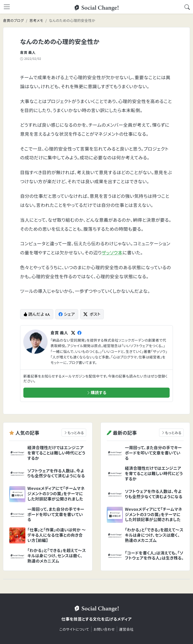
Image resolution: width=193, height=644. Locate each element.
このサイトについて (74, 629)
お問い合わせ (104, 629)
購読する (96, 392)
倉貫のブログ (13, 20)
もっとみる (74, 433)
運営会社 (126, 629)
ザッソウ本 (112, 252)
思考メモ (36, 20)
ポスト (92, 314)
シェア (67, 314)
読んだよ (37, 314)
